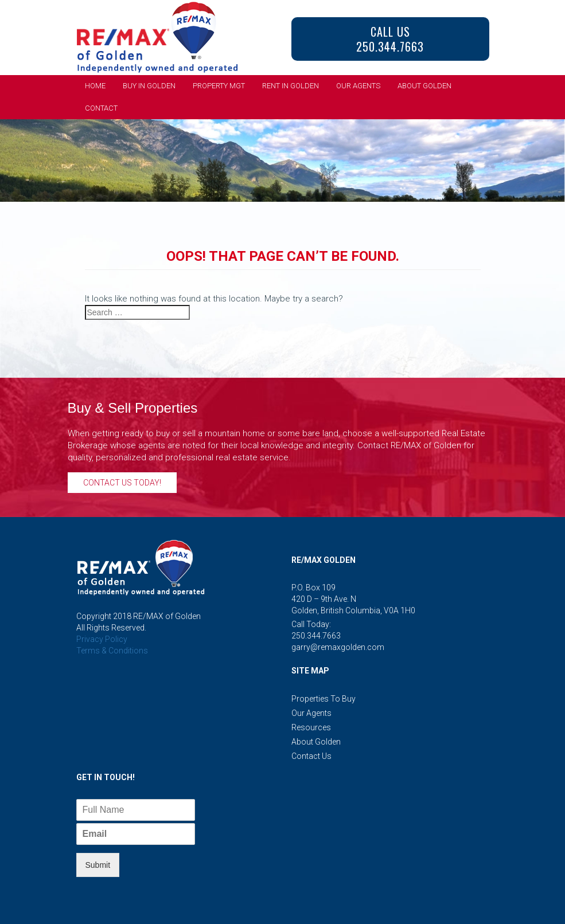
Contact (101, 108)
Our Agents (358, 86)
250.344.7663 (316, 636)
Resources (311, 727)
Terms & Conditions (112, 651)
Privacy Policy (102, 639)
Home (95, 86)
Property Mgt (219, 86)
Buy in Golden (149, 86)
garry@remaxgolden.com (338, 647)
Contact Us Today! (122, 483)
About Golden (424, 86)
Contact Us (311, 756)
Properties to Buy (324, 699)
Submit (98, 865)
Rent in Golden (291, 86)
